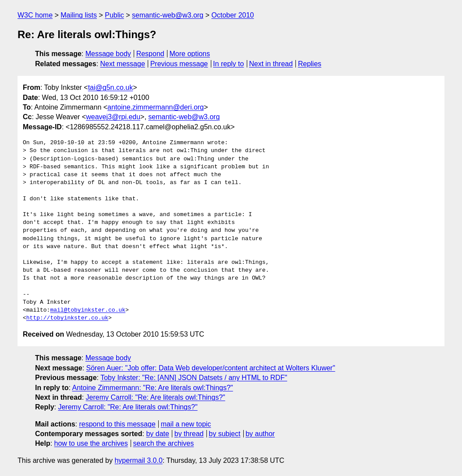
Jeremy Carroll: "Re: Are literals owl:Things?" (156, 397)
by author (260, 434)
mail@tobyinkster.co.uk (88, 310)
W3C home (35, 15)
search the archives (164, 443)
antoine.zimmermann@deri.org (156, 107)
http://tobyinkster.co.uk (67, 318)
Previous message (179, 64)
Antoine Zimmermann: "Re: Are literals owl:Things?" (152, 388)
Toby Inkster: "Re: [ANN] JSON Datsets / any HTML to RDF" (194, 378)
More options (190, 54)
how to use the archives (91, 443)
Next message (123, 64)
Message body (108, 54)
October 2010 (233, 15)
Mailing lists (79, 15)
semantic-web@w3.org (168, 15)
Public (114, 15)
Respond (150, 54)
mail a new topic (186, 424)
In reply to (228, 64)
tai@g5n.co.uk (111, 87)
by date (157, 434)
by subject (224, 434)
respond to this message (117, 424)
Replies (310, 64)
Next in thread (271, 64)
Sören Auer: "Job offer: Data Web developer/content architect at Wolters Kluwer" (211, 368)
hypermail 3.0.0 (138, 460)
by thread (189, 434)
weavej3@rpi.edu (113, 117)
